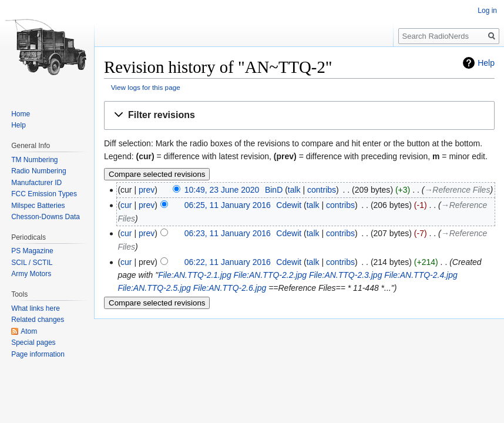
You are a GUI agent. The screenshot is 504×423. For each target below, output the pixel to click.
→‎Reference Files (457, 190)
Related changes (38, 320)
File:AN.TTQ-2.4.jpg (421, 275)
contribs (322, 190)
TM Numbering (34, 160)
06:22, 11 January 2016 (228, 262)
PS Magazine (32, 251)
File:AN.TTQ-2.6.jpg (230, 288)
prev (147, 190)
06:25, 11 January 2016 (228, 205)
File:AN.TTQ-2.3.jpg (345, 275)
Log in (487, 11)
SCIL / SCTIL (32, 263)
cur (126, 205)
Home (21, 114)
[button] (299, 115)
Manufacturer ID (36, 183)
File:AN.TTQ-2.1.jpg (194, 275)
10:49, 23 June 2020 (222, 190)
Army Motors (31, 274)
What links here (36, 308)
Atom (29, 331)
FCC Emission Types (44, 194)
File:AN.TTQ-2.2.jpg (270, 275)
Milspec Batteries (38, 206)
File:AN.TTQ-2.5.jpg (154, 288)
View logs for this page (146, 87)
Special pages (33, 343)
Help (486, 63)
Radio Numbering (38, 171)
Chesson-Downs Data (46, 217)
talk (294, 190)
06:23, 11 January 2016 (228, 233)
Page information (38, 354)
